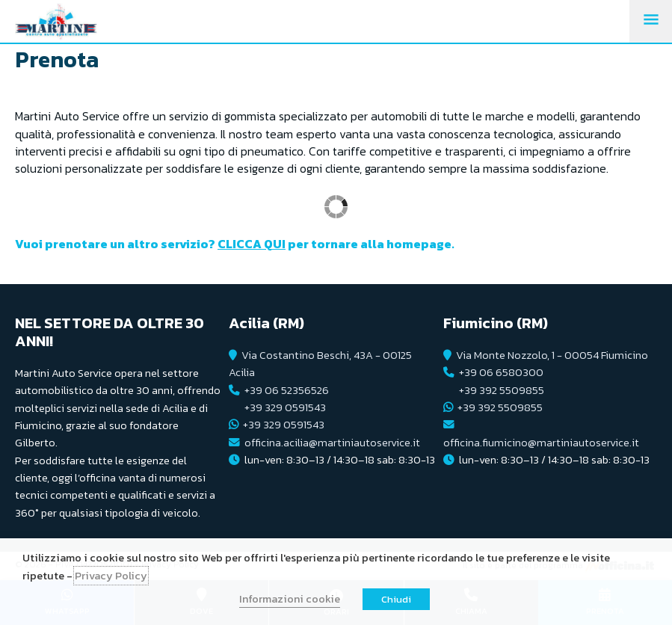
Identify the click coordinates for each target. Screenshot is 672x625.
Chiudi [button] (396, 599)
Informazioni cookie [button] (290, 599)
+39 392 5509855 (502, 390)
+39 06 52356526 (287, 390)
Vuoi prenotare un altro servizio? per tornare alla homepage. (235, 244)
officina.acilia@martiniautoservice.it (332, 443)
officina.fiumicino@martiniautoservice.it (541, 443)
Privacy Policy (111, 576)
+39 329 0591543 (285, 407)
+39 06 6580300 (501, 372)
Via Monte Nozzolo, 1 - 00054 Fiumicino (552, 355)
